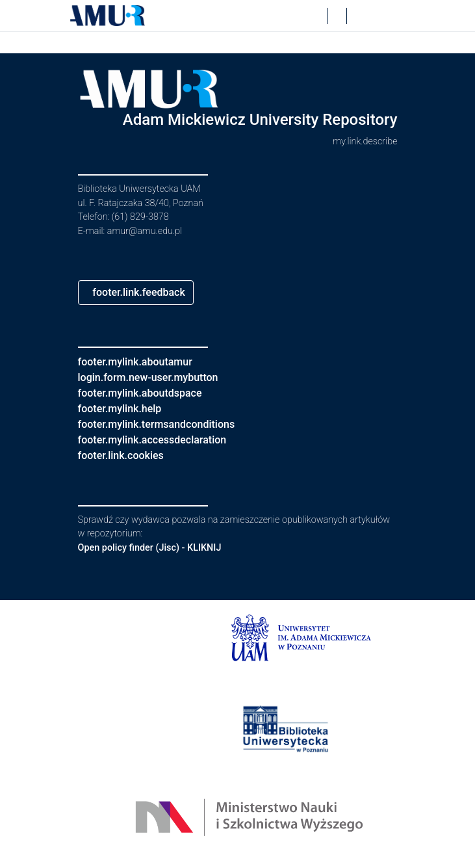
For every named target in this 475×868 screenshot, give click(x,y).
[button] (108, 16)
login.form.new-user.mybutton (157, 377)
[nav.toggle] (387, 16)
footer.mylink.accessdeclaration (162, 440)
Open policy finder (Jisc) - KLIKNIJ (157, 548)
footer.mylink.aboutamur (143, 362)
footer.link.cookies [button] (126, 455)
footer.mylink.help (125, 409)
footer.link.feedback (146, 292)
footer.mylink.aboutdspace (148, 393)
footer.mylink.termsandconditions (166, 424)
